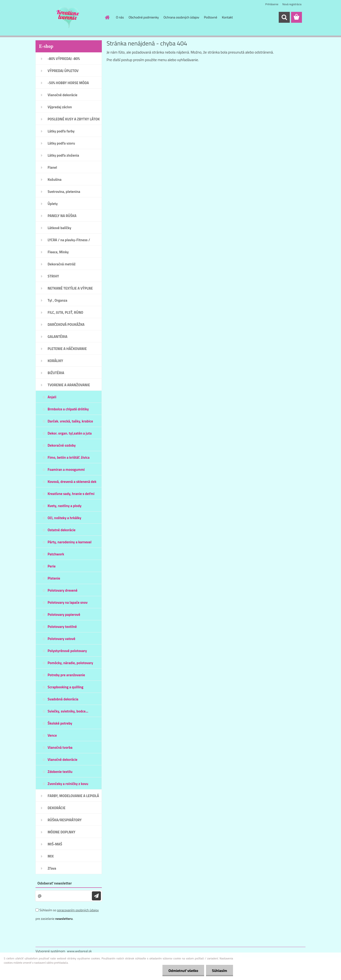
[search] (284, 17)
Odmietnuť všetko (183, 971)
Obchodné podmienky (144, 17)
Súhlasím (220, 971)
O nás (120, 17)
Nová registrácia (292, 4)
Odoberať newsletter (55, 883)
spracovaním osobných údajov (78, 910)
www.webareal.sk (79, 951)
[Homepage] (107, 17)
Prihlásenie (272, 4)
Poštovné (211, 17)
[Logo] (68, 18)
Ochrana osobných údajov (182, 17)
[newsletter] (96, 896)
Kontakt (227, 17)
